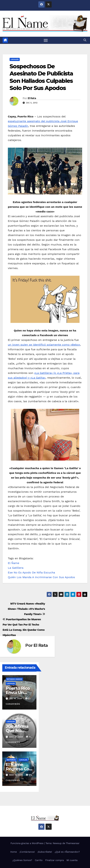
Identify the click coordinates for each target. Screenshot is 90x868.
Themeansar (73, 843)
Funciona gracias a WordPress (27, 843)
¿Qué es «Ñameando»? (67, 852)
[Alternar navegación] (46, 40)
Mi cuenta (72, 860)
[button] (85, 40)
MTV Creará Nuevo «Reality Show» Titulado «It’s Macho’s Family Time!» (26, 609)
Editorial (11, 760)
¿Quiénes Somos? (22, 860)
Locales (15, 59)
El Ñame (14, 563)
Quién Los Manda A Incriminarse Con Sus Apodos (41, 577)
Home (14, 852)
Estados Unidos (14, 679)
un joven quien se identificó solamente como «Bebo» (44, 345)
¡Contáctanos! (27, 852)
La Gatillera (16, 568)
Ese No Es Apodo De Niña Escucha (31, 572)
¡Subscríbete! (45, 852)
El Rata (32, 98)
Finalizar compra (55, 860)
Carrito (39, 860)
